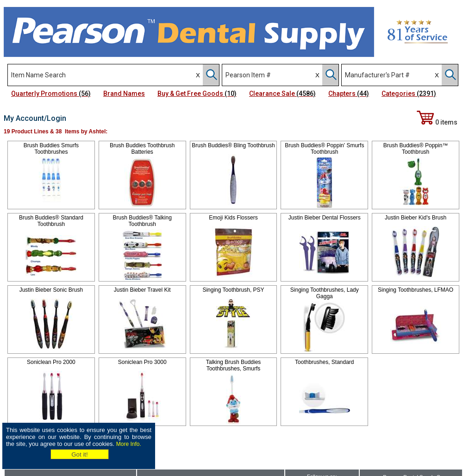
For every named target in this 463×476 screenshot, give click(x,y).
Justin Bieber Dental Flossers (325, 218)
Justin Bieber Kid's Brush (416, 218)
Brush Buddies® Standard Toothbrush (51, 221)
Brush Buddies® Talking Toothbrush (142, 221)
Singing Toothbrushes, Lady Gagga (325, 293)
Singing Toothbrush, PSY (233, 290)
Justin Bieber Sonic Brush (51, 290)
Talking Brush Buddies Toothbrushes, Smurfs (234, 365)
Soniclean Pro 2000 (51, 362)
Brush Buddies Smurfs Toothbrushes (51, 149)
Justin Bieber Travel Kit (142, 290)
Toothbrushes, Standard (324, 362)
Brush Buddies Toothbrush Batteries (142, 149)
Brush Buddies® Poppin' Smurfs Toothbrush (324, 149)
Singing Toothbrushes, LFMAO (416, 290)
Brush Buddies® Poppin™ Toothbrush (416, 149)
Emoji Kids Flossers (233, 218)
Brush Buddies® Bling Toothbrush (233, 145)
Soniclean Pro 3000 (142, 362)
